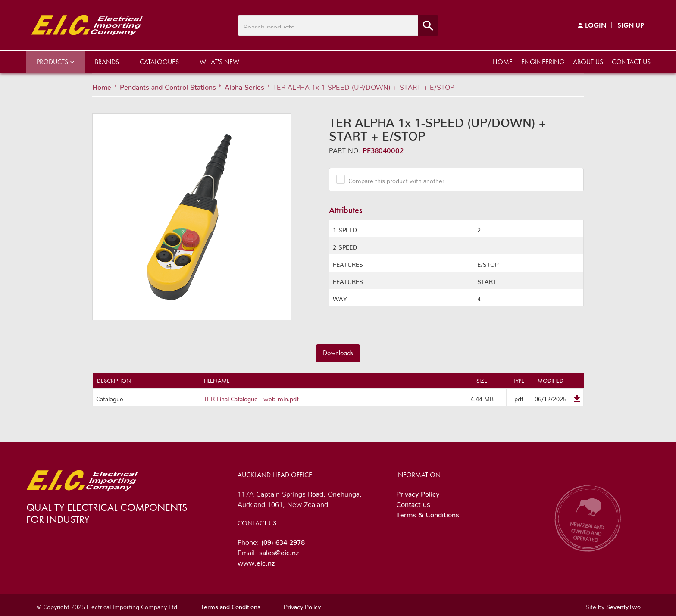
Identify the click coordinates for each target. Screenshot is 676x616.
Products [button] (55, 62)
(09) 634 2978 (283, 541)
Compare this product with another (393, 179)
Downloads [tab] (338, 353)
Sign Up (631, 25)
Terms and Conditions (230, 605)
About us (588, 62)
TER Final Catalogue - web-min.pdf (251, 397)
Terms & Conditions (428, 513)
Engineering (543, 62)
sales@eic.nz (279, 551)
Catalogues (159, 62)
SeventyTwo (623, 605)
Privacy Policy (418, 492)
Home (503, 62)
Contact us (631, 62)
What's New (219, 62)
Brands (107, 62)
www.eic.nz (256, 561)
